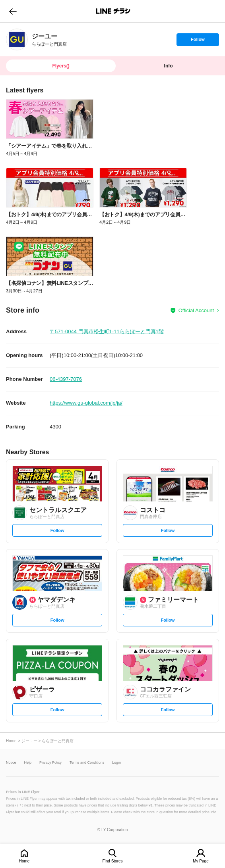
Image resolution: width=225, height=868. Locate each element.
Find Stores (112, 861)
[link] (17, 39)
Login (116, 763)
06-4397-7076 (66, 379)
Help (28, 763)
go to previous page (13, 11)
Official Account (196, 310)
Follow (198, 41)
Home (24, 861)
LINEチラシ (113, 11)
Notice (11, 763)
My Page (201, 861)
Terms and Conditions (87, 763)
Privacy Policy (50, 763)
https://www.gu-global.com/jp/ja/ (86, 403)
